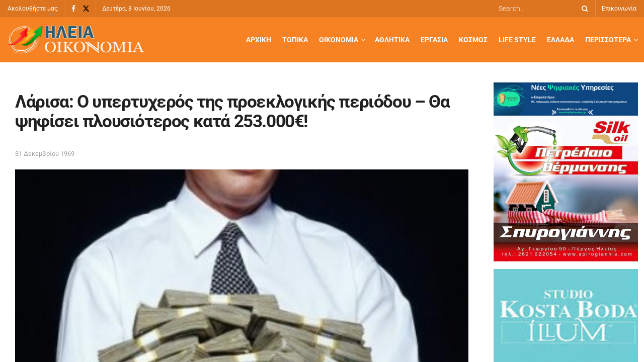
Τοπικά (295, 40)
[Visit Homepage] (76, 40)
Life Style (517, 40)
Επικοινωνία (619, 9)
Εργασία (434, 40)
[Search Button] (583, 9)
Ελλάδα (560, 40)
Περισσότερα (608, 40)
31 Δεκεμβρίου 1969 (45, 154)
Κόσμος (473, 40)
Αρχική (259, 40)
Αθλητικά (392, 40)
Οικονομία (339, 40)
